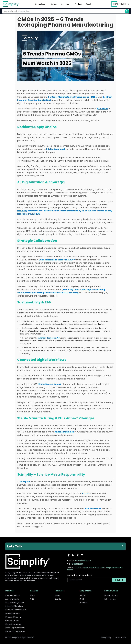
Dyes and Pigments (14, 617)
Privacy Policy (106, 637)
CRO (32, 599)
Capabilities (41, 4)
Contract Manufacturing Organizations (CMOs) (73, 97)
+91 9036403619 (77, 564)
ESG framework (93, 508)
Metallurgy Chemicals (15, 628)
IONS (82, 599)
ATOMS (86, 493)
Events (58, 599)
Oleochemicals (12, 621)
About (90, 4)
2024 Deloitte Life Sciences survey (57, 260)
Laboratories (110, 599)
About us (84, 603)
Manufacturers (111, 595)
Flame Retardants (13, 624)
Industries (66, 4)
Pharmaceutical (12, 595)
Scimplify (25, 482)
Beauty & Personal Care (16, 610)
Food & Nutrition (12, 613)
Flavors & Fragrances (15, 603)
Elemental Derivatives (15, 631)
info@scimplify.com (83, 560)
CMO (32, 595)
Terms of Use (120, 637)
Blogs (57, 595)
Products (79, 4)
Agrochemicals (12, 599)
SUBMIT (119, 580)
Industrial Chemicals (14, 606)
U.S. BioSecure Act (56, 149)
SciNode (54, 4)
